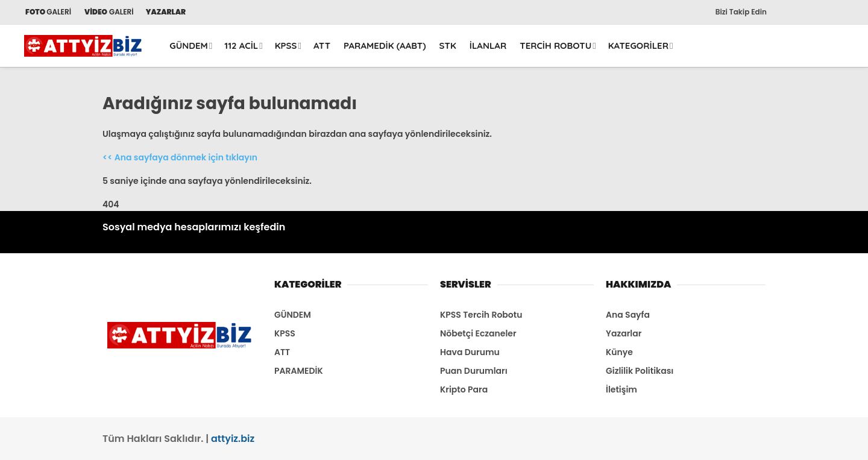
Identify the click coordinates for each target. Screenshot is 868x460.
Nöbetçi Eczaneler (478, 333)
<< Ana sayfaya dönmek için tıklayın (180, 157)
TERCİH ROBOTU (555, 46)
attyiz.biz (233, 439)
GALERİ (48, 12)
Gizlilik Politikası (640, 371)
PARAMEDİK (299, 371)
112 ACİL (241, 46)
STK (448, 46)
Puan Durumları (474, 371)
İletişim (621, 389)
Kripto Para (464, 389)
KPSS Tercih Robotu (481, 315)
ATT (322, 46)
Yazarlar (624, 333)
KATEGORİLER (638, 46)
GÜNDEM (189, 46)
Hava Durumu (470, 352)
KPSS (286, 46)
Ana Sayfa (628, 315)
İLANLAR (488, 46)
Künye (619, 352)
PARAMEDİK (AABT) (385, 46)
